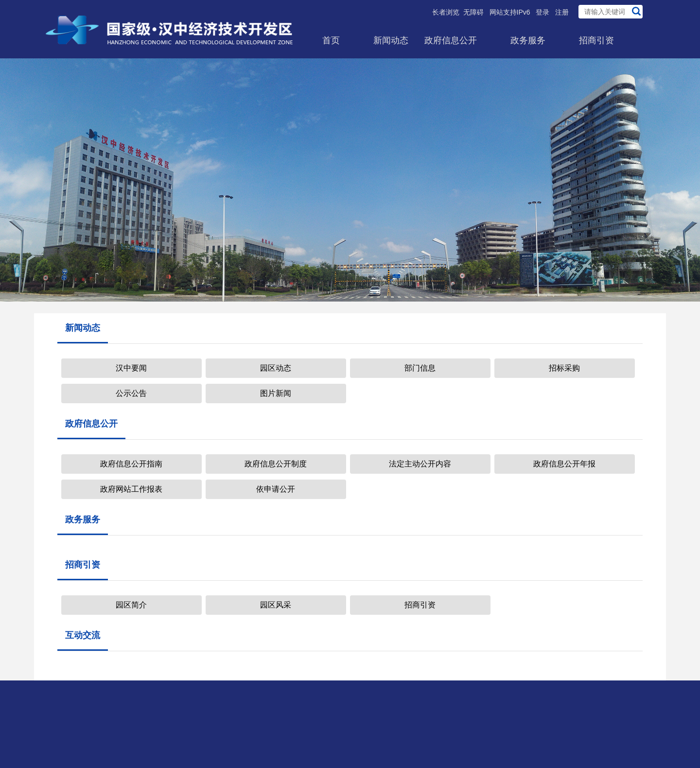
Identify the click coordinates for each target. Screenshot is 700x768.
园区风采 (276, 605)
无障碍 (473, 12)
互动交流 (83, 635)
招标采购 (564, 368)
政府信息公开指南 (131, 464)
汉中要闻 (131, 368)
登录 (542, 12)
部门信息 (420, 368)
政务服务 (528, 40)
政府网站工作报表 (131, 489)
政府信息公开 (451, 40)
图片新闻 (276, 393)
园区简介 (131, 605)
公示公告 (131, 393)
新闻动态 (391, 40)
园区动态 (276, 368)
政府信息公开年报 (564, 464)
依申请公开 (276, 489)
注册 (562, 12)
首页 (331, 40)
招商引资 (596, 40)
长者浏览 (446, 12)
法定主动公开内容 (420, 464)
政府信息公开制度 (276, 464)
